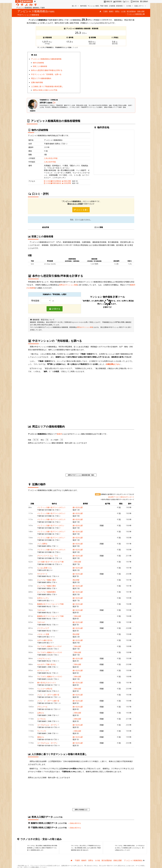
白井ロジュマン (43, 598)
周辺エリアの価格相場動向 (41, 78)
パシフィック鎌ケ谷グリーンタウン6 (51, 550)
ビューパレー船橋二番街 (47, 580)
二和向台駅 (77, 562)
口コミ (126, 1)
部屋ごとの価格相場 (40, 66)
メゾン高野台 (42, 544)
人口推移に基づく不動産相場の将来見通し (47, 86)
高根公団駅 (141, 11)
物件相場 (83, 6)
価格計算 (108, 1)
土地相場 (112, 6)
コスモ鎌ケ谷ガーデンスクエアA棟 (50, 562)
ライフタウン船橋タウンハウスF (49, 646)
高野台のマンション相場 (68, 285)
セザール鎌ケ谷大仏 (45, 640)
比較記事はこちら (113, 364)
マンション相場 (93, 6)
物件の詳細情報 (38, 63)
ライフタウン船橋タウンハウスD (50, 676)
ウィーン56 (42, 731)
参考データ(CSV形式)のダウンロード (121, 497)
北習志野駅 (66, 183)
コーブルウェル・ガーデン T (48, 725)
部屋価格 (117, 1)
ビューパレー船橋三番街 (47, 586)
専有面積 (35, 301)
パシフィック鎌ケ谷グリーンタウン (51, 525)
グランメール (42, 707)
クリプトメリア (43, 628)
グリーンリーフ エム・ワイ (48, 556)
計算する (55, 309)
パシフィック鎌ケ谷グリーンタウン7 (51, 532)
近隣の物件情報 (37, 82)
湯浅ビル (41, 737)
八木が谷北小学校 (51, 158)
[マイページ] (35, 1)
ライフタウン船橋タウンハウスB (50, 652)
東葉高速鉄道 (56, 183)
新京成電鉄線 (131, 11)
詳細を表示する (75, 823)
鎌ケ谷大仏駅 (78, 507)
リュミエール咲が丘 (45, 689)
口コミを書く (81, 210)
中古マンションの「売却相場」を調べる (46, 74)
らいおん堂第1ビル (44, 568)
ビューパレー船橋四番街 (47, 592)
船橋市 (111, 11)
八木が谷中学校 (50, 162)
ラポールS (41, 622)
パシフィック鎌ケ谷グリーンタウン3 (51, 507)
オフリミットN (43, 670)
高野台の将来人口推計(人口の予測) (45, 90)
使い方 (75, 6)
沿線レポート (140, 6)
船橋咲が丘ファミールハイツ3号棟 (50, 604)
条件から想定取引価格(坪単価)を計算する (47, 70)
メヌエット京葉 (43, 634)
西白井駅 (76, 580)
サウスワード (42, 574)
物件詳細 (134, 1)
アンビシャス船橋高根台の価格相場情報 (46, 59)
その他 (130, 6)
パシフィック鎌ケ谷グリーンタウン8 (51, 519)
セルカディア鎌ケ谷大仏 (47, 664)
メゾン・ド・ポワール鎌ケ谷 (48, 695)
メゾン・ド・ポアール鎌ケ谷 (48, 701)
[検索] (18, 1)
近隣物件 (144, 1)
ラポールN (41, 610)
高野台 (117, 11)
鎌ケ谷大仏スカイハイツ (47, 683)
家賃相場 (121, 6)
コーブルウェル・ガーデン (47, 743)
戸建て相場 (104, 6)
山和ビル (41, 713)
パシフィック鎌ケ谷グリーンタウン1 (51, 538)
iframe (108, 73)
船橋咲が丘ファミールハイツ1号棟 (50, 616)
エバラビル (41, 719)
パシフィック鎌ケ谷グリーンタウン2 (51, 513)
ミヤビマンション (44, 658)
